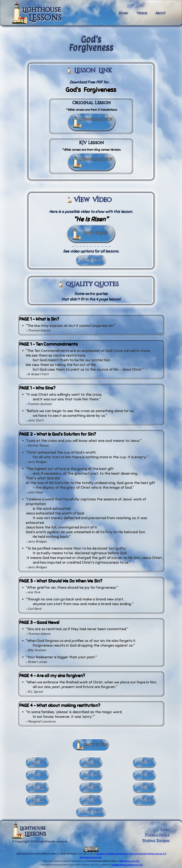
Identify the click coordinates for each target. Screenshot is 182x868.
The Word (144, 762)
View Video (96, 233)
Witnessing (144, 800)
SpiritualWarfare (91, 800)
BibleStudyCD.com (129, 861)
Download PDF (96, 119)
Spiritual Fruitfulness (91, 787)
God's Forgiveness (91, 762)
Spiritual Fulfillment (37, 800)
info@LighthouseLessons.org (127, 865)
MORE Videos (91, 260)
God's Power (91, 775)
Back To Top (96, 745)
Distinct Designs (156, 840)
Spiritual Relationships (37, 787)
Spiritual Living (145, 787)
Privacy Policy (157, 835)
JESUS (144, 775)
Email (165, 829)
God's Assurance (37, 762)
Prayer (37, 775)
